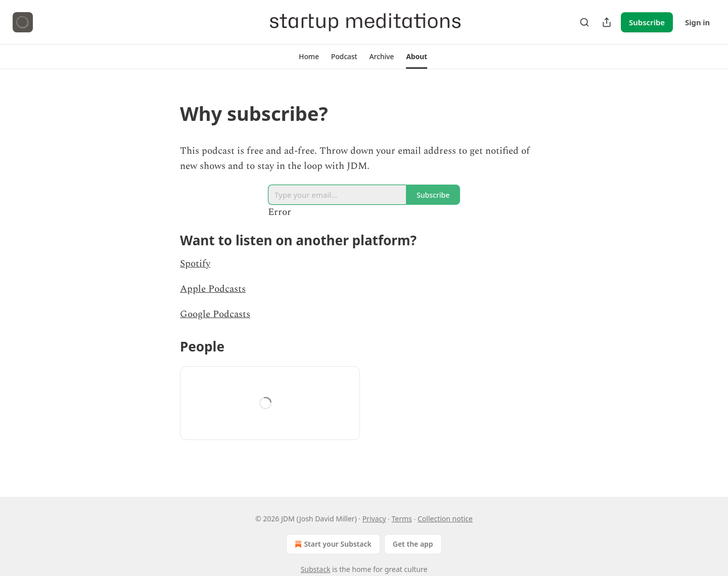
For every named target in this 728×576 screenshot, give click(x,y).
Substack (316, 569)
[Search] (584, 22)
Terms (402, 519)
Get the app (413, 544)
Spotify (195, 264)
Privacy (374, 519)
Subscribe (647, 22)
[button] (309, 57)
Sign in (697, 22)
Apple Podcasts (213, 289)
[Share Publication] (607, 22)
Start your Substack (332, 544)
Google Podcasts (215, 314)
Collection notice (445, 519)
